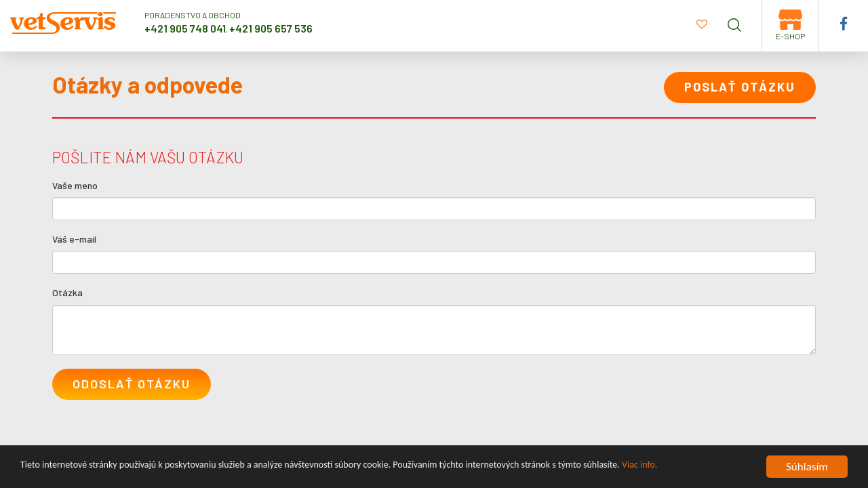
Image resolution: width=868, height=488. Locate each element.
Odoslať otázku (132, 384)
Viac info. (639, 467)
